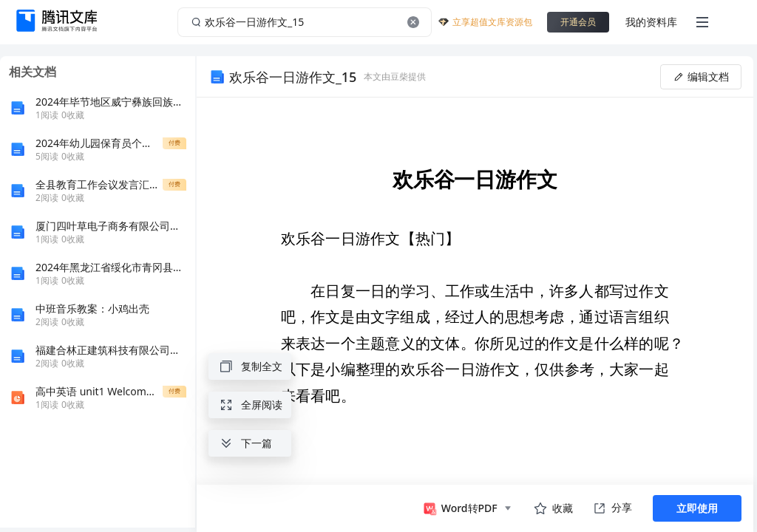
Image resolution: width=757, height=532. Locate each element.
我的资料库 (651, 22)
